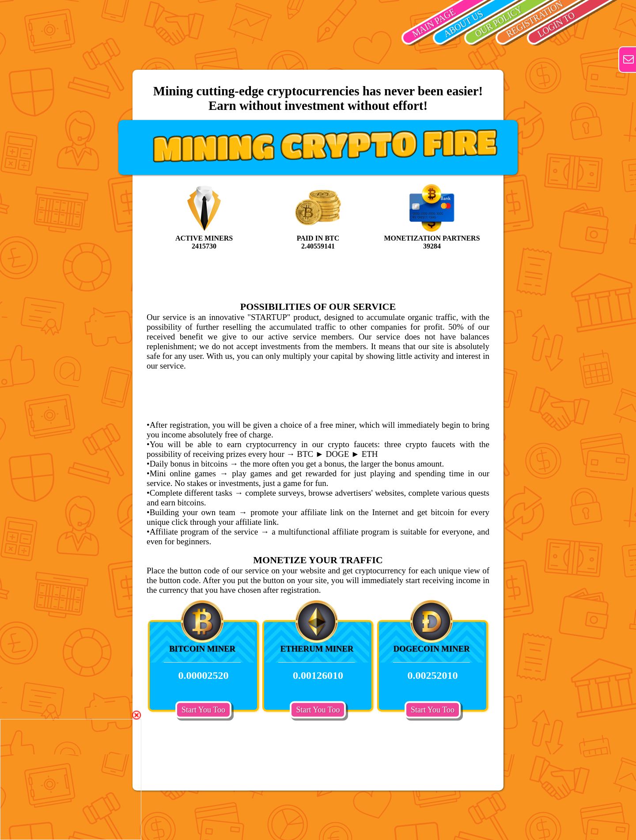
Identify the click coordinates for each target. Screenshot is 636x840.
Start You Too (203, 709)
